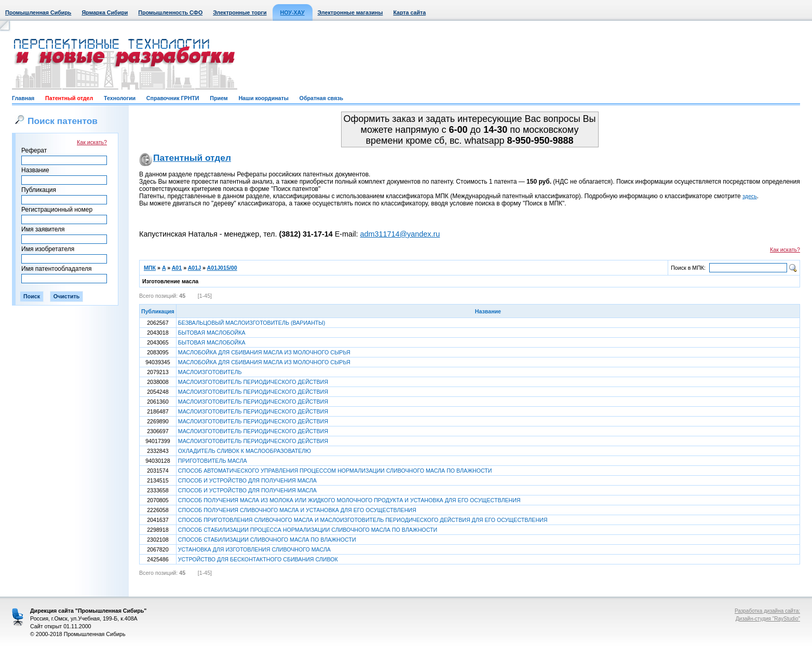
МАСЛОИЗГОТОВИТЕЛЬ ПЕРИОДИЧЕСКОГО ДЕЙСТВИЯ (253, 382)
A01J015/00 (222, 268)
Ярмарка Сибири (105, 12)
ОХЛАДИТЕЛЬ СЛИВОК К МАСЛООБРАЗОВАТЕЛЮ (245, 451)
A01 (177, 268)
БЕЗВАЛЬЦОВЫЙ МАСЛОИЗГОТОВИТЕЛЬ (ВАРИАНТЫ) (252, 323)
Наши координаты (263, 98)
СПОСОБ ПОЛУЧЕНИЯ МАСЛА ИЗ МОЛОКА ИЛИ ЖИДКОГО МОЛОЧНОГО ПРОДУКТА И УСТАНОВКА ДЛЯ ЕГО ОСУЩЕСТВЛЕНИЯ (349, 500)
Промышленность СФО (170, 12)
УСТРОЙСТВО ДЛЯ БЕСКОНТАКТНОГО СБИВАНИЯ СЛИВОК (258, 559)
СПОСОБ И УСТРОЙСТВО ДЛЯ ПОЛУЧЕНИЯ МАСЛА (247, 480)
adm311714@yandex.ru (400, 234)
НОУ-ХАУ (293, 12)
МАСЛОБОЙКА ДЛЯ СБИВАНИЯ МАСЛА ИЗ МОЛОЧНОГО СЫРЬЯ (264, 352)
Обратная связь (321, 98)
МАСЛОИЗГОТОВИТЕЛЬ (210, 372)
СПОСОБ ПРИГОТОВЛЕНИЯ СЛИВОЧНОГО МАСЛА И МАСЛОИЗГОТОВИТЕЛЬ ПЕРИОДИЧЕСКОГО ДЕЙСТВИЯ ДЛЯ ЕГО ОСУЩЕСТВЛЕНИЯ (363, 520)
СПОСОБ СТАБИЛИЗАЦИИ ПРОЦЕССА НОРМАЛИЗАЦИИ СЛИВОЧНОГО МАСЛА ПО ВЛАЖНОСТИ (308, 530)
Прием (219, 98)
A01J (194, 268)
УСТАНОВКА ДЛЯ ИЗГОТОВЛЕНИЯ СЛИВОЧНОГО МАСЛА (254, 549)
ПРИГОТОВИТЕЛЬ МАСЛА (213, 461)
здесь (750, 196)
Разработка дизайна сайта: (767, 611)
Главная (23, 98)
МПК (150, 268)
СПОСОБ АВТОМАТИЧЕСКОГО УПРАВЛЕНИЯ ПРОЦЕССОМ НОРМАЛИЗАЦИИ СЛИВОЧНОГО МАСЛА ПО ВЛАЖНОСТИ (335, 471)
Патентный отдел (69, 98)
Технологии (120, 98)
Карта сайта (409, 12)
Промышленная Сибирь (38, 12)
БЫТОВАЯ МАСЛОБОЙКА (212, 333)
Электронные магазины (350, 12)
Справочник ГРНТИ (173, 98)
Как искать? (92, 142)
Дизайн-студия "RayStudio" (768, 619)
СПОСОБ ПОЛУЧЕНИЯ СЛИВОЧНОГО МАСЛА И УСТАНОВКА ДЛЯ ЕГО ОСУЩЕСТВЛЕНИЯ (297, 510)
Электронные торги (240, 12)
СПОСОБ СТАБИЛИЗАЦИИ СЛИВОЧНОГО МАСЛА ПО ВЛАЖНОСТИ (267, 540)
